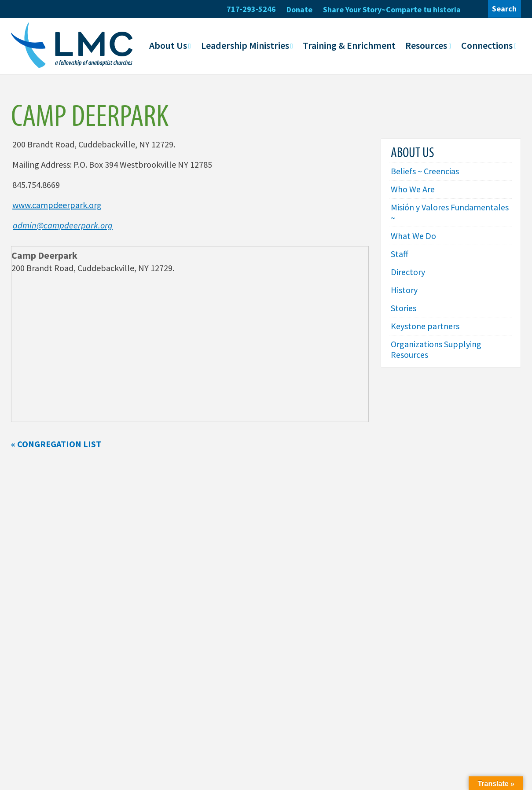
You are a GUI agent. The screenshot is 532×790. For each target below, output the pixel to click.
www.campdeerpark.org (57, 205)
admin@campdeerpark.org (63, 225)
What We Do (413, 236)
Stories (404, 308)
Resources (426, 45)
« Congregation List (56, 444)
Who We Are (413, 189)
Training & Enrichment (349, 45)
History (404, 290)
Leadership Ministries (245, 45)
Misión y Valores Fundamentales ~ (450, 212)
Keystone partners (425, 326)
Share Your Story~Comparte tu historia (392, 9)
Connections (487, 45)
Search (504, 9)
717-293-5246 (251, 9)
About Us (168, 45)
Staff (400, 254)
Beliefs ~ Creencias (425, 171)
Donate (299, 9)
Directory (408, 272)
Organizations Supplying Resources (436, 349)
